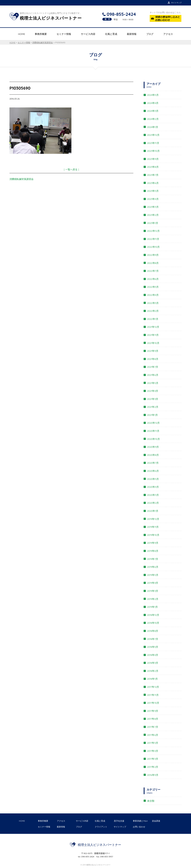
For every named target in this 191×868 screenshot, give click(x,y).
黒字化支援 (119, 821)
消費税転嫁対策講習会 (22, 179)
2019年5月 (153, 575)
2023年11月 (153, 143)
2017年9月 (153, 711)
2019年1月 (152, 607)
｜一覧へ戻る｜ (71, 169)
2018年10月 (153, 623)
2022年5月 (153, 287)
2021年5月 (153, 383)
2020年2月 (153, 503)
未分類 (151, 801)
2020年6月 (153, 471)
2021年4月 (153, 391)
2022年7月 (153, 271)
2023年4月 (153, 199)
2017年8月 (153, 719)
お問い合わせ (139, 827)
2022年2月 (153, 311)
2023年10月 (153, 151)
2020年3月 (153, 495)
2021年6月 (153, 375)
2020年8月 (153, 455)
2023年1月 (153, 223)
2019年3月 (153, 591)
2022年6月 (153, 279)
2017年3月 (153, 759)
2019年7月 (153, 559)
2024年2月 (153, 119)
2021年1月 (152, 415)
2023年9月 (153, 159)
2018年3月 (153, 663)
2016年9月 (153, 775)
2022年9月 (153, 255)
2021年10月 (153, 343)
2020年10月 (153, 439)
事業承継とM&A (140, 821)
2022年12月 (153, 231)
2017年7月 (153, 727)
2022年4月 (153, 295)
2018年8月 (153, 631)
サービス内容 (88, 34)
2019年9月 (153, 543)
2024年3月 (153, 111)
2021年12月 (153, 327)
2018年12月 (153, 615)
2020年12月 (153, 423)
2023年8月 (153, 167)
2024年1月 (153, 127)
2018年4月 (153, 655)
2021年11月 (153, 335)
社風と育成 (111, 34)
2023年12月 (153, 135)
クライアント (101, 827)
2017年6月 (153, 735)
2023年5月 (153, 191)
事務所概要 (41, 34)
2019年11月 (153, 527)
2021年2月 (153, 407)
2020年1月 (153, 511)
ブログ (150, 34)
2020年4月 (153, 487)
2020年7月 (153, 463)
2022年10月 (153, 247)
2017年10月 (153, 703)
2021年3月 (153, 399)
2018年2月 (153, 671)
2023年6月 (153, 183)
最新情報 (132, 34)
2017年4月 (153, 751)
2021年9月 (153, 351)
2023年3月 (153, 207)
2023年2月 (153, 215)
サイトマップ (120, 827)
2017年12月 (153, 687)
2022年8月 (153, 263)
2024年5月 (153, 95)
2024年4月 (153, 103)
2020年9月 (153, 447)
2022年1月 (153, 319)
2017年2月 (153, 767)
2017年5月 (153, 743)
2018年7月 (153, 639)
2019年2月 (153, 599)
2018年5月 (153, 647)
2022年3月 (153, 303)
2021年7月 (153, 367)
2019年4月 (153, 583)
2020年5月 (153, 479)
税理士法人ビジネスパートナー (99, 845)
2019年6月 (153, 567)
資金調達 (156, 821)
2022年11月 (153, 239)
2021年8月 (153, 359)
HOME (22, 34)
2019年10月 (153, 535)
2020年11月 (153, 431)
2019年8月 (153, 551)
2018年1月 (152, 679)
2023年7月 (153, 175)
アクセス (168, 34)
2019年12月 (153, 519)
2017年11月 (153, 695)
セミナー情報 (64, 34)
